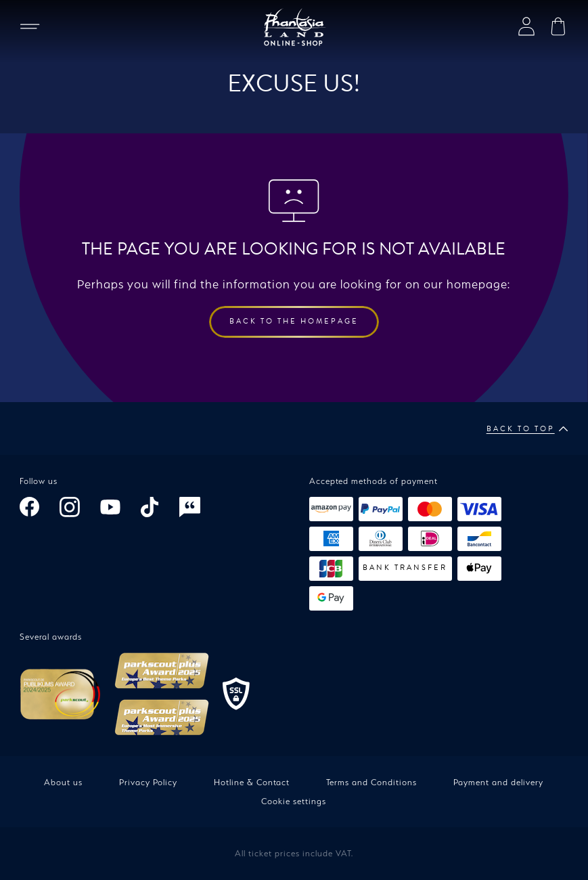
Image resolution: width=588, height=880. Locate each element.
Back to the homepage (294, 321)
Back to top (527, 429)
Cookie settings (294, 801)
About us (63, 782)
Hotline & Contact (252, 782)
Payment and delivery (498, 782)
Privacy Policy (148, 782)
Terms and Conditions (371, 782)
